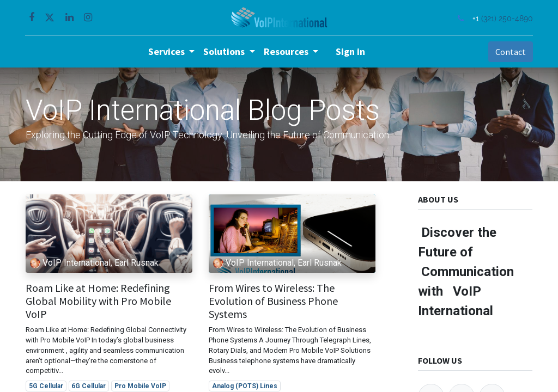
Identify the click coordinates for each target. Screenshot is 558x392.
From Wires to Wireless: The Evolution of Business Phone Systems (273, 301)
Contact (510, 52)
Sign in (350, 51)
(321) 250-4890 (507, 18)
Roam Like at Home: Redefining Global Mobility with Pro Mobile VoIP (98, 301)
